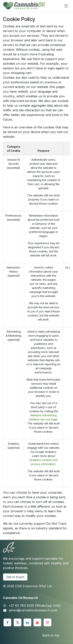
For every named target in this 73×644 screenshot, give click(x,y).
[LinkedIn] (27, 622)
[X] (18, 622)
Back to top (51, 635)
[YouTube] (37, 622)
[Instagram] (47, 622)
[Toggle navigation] (66, 6)
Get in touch (15, 577)
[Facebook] (7, 622)
